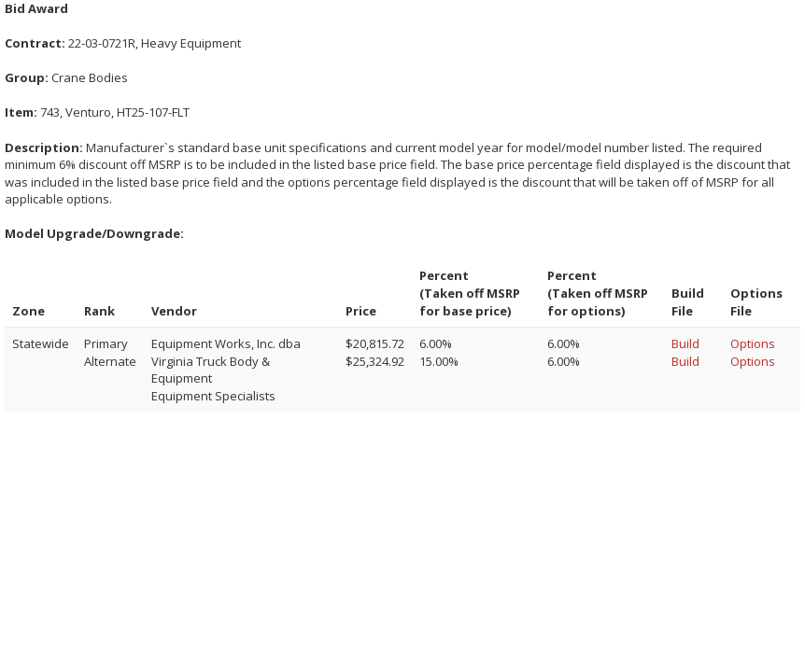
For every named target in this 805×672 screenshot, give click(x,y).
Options (753, 343)
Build (685, 343)
